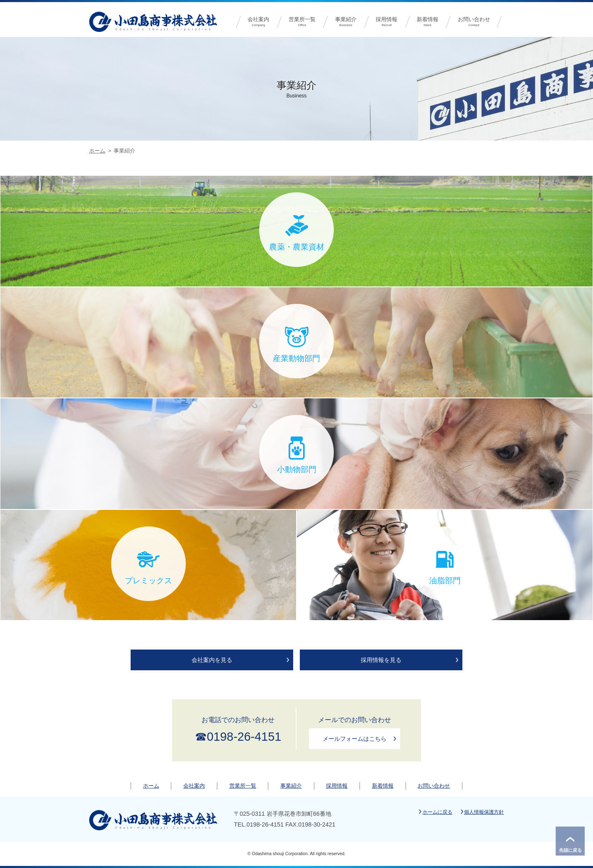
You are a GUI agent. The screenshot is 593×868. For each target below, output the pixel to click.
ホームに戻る (437, 812)
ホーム (97, 151)
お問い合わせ (474, 22)
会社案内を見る (212, 660)
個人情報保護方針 (484, 812)
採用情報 (387, 22)
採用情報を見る (381, 660)
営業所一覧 (302, 22)
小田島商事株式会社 (153, 21)
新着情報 (428, 22)
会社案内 (259, 22)
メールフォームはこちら (355, 739)
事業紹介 (346, 22)
